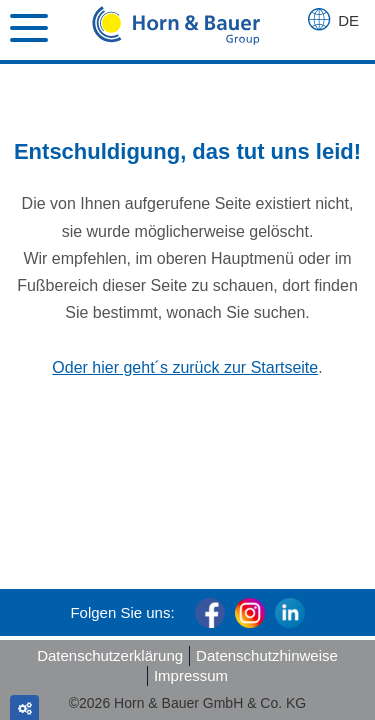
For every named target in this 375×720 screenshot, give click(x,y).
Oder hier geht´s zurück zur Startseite (185, 367)
